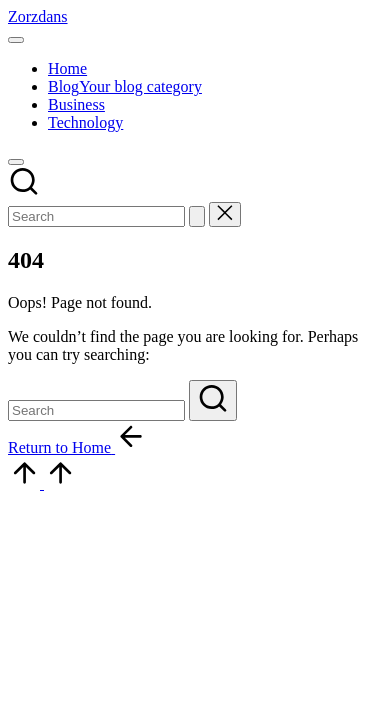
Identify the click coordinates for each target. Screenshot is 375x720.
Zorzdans (38, 16)
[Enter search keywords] (96, 216)
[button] (197, 216)
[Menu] (16, 40)
